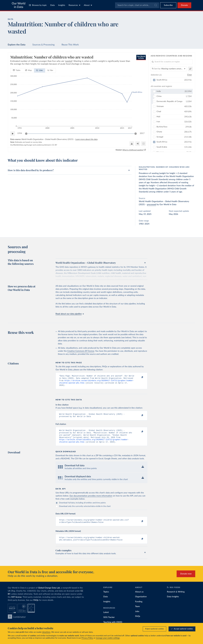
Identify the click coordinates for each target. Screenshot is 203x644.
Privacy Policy (87, 638)
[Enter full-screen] (143, 144)
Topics (106, 597)
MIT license (16, 602)
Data (52, 5)
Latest (106, 617)
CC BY (55, 145)
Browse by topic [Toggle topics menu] (38, 5)
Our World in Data (19, 5)
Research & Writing (176, 597)
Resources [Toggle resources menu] (74, 5)
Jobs (137, 616)
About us (139, 597)
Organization (141, 602)
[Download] (132, 144)
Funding (139, 607)
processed (152, 205)
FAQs (36, 605)
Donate (184, 5)
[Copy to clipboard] (139, 377)
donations (46, 632)
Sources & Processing (43, 45)
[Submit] (155, 5)
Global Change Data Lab (49, 593)
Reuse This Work (70, 45)
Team (137, 611)
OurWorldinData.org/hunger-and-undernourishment (30, 145)
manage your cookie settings (108, 638)
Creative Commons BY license (81, 351)
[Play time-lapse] (13, 134)
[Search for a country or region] (172, 62)
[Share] (138, 144)
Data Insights (173, 602)
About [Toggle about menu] (88, 5)
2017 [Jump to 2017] (142, 133)
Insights (62, 5)
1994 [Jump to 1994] (20, 133)
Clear (190, 75)
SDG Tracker (109, 622)
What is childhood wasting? (133, 150)
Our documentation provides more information (91, 500)
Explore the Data (17, 45)
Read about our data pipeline (70, 314)
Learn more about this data (86, 139)
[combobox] (137, 5)
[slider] (26, 134)
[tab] (17, 70)
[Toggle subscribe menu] (168, 5)
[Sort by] (169, 69)
